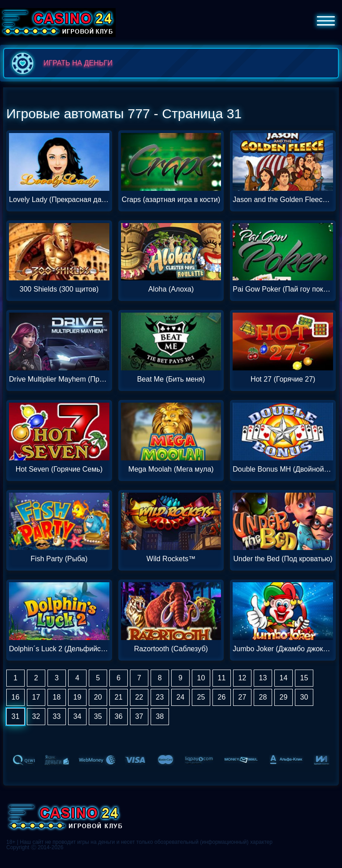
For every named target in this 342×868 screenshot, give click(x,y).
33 (57, 716)
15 (304, 678)
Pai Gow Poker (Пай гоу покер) (283, 289)
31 (16, 716)
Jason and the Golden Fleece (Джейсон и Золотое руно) (283, 200)
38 (160, 716)
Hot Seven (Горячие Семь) (59, 469)
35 (98, 716)
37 (139, 716)
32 (36, 716)
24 (181, 697)
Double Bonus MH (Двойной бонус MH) (283, 469)
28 (263, 697)
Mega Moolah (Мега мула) (171, 469)
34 (78, 716)
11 (222, 678)
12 (242, 678)
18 (57, 697)
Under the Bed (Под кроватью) (283, 559)
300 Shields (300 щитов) (59, 289)
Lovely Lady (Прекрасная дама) (59, 200)
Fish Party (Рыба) (59, 559)
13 (263, 678)
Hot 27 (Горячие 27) (283, 379)
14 (284, 678)
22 (139, 697)
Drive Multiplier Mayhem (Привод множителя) (59, 379)
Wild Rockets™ (171, 559)
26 (222, 697)
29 (284, 697)
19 (78, 697)
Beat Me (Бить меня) (171, 379)
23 (160, 697)
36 (119, 716)
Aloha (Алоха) (171, 289)
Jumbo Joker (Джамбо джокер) (283, 649)
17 (36, 697)
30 (304, 697)
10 (201, 678)
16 (16, 697)
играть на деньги (60, 63)
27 (242, 697)
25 (201, 697)
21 (119, 697)
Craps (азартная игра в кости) (171, 200)
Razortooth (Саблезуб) (171, 649)
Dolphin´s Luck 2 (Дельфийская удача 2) (59, 649)
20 (98, 697)
